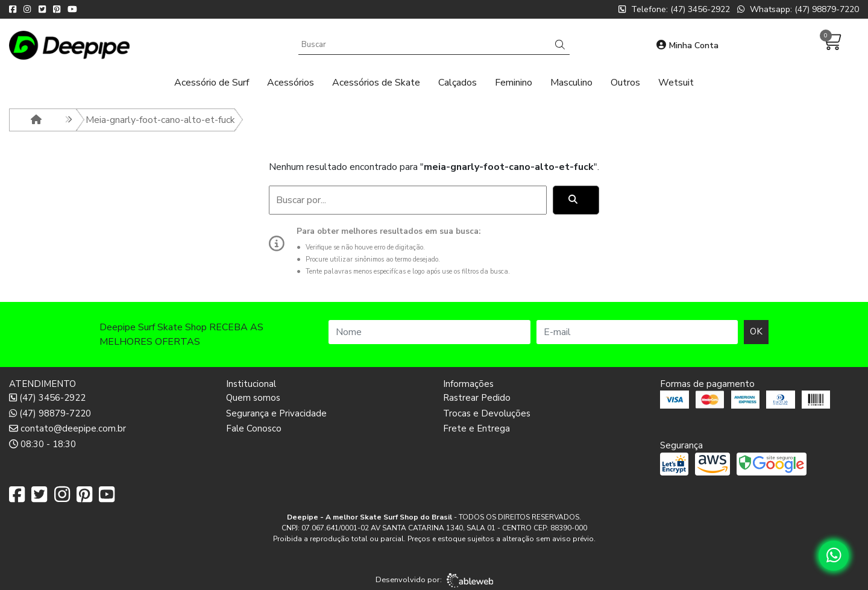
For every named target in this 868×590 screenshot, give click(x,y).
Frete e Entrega (476, 428)
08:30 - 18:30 (42, 444)
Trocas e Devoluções (487, 413)
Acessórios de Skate (376, 83)
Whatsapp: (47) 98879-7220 (798, 9)
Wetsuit (676, 83)
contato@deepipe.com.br (68, 428)
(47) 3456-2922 (47, 398)
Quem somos (253, 398)
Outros (625, 83)
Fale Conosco (254, 428)
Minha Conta (687, 46)
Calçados (458, 83)
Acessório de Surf (212, 83)
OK (756, 331)
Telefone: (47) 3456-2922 (674, 9)
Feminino (514, 83)
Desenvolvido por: (434, 580)
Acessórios (291, 83)
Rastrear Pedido (477, 398)
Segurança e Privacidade (276, 413)
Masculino (571, 83)
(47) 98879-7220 (50, 413)
